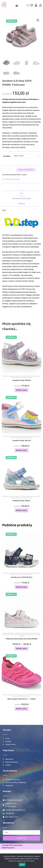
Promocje (22, 376)
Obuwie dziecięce (16, 378)
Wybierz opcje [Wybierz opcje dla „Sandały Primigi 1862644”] (21, 390)
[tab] (22, 193)
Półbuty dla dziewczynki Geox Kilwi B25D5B (22, 639)
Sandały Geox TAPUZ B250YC (22, 577)
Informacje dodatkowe (21, 199)
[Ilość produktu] (8, 170)
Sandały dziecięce (27, 378)
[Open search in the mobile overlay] (28, 5)
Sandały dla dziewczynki (33, 376)
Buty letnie (6, 376)
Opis (21, 193)
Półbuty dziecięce (25, 696)
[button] (17, 6)
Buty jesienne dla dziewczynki (20, 633)
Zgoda (22, 865)
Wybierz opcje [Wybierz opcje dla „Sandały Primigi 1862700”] (21, 450)
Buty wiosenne (33, 633)
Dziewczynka (14, 635)
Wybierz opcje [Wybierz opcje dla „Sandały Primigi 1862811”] (21, 510)
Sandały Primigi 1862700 (22, 441)
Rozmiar (7, 156)
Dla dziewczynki (14, 376)
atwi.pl (20, 845)
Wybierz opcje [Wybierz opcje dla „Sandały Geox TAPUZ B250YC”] (21, 587)
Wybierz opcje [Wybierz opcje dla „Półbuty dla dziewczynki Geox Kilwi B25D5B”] (21, 649)
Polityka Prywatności (8, 848)
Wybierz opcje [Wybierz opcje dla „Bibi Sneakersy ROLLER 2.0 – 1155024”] (21, 709)
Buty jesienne (7, 633)
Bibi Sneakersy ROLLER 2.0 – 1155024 (22, 699)
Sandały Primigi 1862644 (22, 380)
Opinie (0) (21, 204)
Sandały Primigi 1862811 (22, 501)
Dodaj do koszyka (26, 170)
